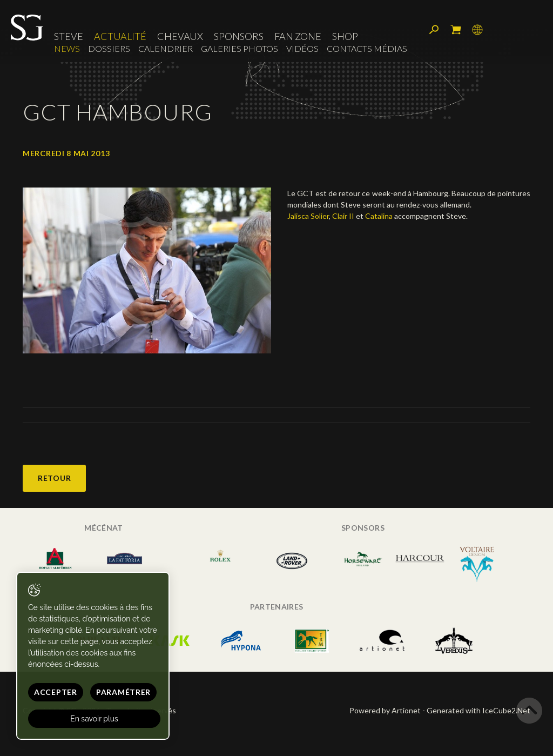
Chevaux (180, 36)
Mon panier (456, 30)
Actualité (120, 36)
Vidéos (302, 48)
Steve (69, 36)
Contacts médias (367, 48)
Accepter (56, 692)
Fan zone (298, 36)
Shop (345, 36)
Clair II (344, 216)
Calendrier (166, 48)
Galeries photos (240, 48)
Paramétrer (123, 692)
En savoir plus (94, 719)
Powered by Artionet (385, 710)
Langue (477, 30)
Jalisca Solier (308, 216)
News (67, 48)
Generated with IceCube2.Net (478, 710)
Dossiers (109, 48)
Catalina (379, 216)
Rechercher (434, 30)
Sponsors (239, 36)
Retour (54, 478)
